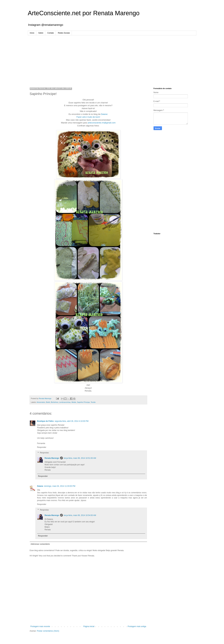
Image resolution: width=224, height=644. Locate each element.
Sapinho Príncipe (83, 402)
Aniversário (41, 402)
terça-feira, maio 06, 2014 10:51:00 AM (80, 458)
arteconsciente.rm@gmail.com (102, 123)
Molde (74, 402)
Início (32, 33)
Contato (51, 33)
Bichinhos (55, 402)
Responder (42, 447)
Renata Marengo (52, 458)
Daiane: (104, 114)
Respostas (44, 453)
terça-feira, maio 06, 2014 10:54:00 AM (80, 515)
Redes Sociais (64, 33)
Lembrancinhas (65, 402)
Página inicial (89, 626)
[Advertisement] (112, 59)
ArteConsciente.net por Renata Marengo (84, 13)
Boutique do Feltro (45, 421)
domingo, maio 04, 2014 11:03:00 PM (60, 486)
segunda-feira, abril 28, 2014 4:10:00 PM (71, 421)
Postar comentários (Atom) (48, 631)
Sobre (41, 33)
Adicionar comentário (40, 544)
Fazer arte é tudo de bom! (88, 117)
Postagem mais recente (40, 626)
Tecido (93, 402)
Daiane (40, 486)
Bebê (48, 402)
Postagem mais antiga (137, 626)
